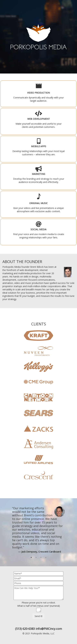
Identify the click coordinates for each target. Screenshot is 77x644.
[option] (38, 530)
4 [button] (46, 558)
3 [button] (41, 558)
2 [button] (36, 558)
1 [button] (31, 558)
